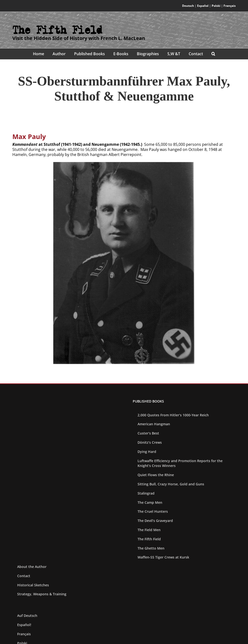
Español (203, 6)
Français (230, 6)
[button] (213, 54)
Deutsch (188, 6)
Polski (216, 6)
